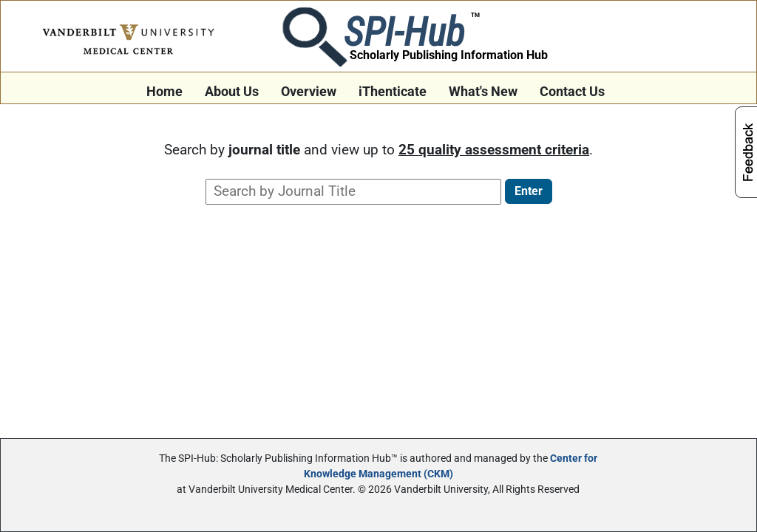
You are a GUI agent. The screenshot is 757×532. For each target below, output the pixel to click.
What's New (483, 92)
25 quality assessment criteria (494, 150)
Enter (529, 191)
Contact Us (572, 92)
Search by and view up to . (378, 150)
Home (164, 92)
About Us (232, 92)
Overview (309, 92)
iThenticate (393, 92)
